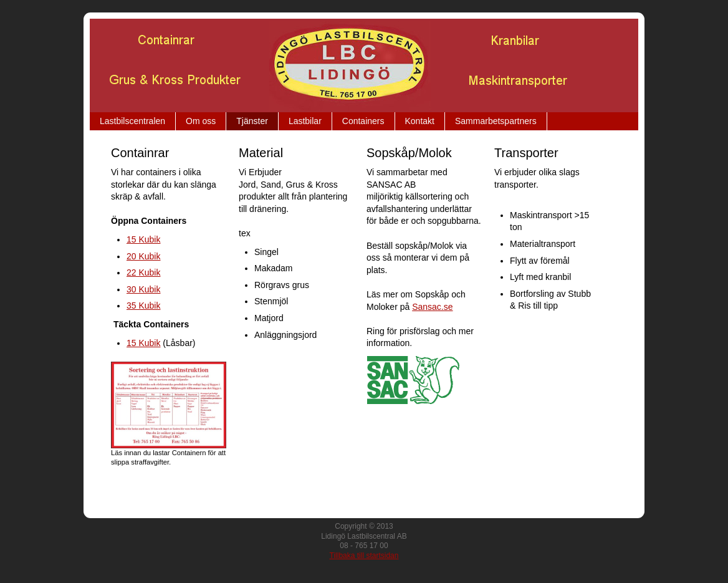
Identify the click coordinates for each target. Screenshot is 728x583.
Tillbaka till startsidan (364, 556)
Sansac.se (432, 307)
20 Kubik (143, 256)
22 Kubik (143, 272)
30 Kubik (143, 289)
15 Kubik (143, 239)
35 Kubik (143, 306)
